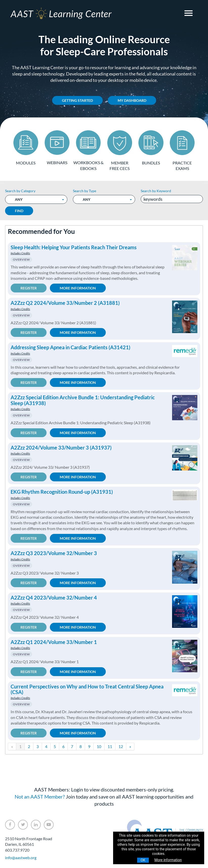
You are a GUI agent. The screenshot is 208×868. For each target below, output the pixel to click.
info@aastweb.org (21, 857)
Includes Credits (20, 253)
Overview (21, 259)
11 (110, 746)
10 (99, 746)
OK (143, 860)
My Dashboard (132, 100)
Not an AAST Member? (40, 796)
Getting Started (77, 100)
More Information (78, 288)
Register (29, 288)
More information (168, 860)
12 (121, 746)
